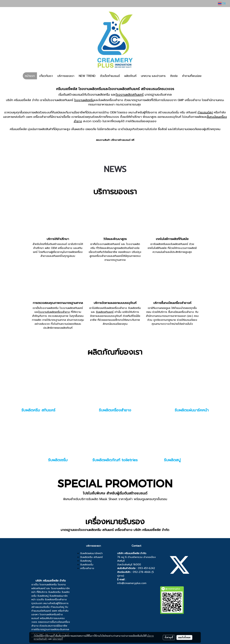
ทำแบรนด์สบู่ (205, 112)
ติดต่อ (174, 76)
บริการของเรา (66, 76)
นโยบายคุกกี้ (58, 639)
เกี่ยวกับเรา (46, 76)
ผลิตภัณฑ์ (130, 76)
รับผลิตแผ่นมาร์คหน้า (192, 410)
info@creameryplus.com (132, 583)
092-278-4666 (142, 572)
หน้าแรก (30, 76)
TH (222, 4)
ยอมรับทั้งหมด (184, 637)
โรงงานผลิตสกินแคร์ (130, 95)
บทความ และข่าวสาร (153, 76)
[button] (206, 76)
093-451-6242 (146, 568)
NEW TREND (87, 76)
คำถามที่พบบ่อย (192, 76)
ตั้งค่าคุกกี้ (169, 637)
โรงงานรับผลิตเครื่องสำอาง (54, 312)
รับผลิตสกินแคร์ (105, 312)
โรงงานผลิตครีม (84, 100)
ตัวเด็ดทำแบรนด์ (110, 76)
